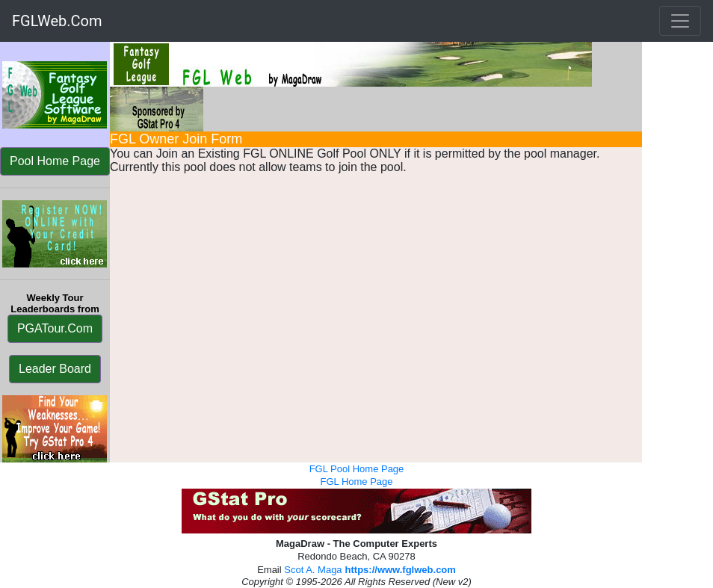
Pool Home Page (55, 161)
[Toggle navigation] (680, 21)
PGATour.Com (55, 328)
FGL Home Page (356, 482)
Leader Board (55, 369)
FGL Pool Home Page (357, 469)
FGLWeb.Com (57, 21)
